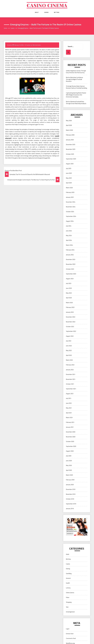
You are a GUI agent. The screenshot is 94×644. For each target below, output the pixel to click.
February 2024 (70, 250)
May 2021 (69, 408)
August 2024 (70, 221)
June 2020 (69, 461)
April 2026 (69, 125)
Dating (68, 569)
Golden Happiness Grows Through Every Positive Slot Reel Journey (76, 72)
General (68, 578)
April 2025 (69, 183)
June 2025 (69, 173)
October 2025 (70, 154)
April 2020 (69, 470)
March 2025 (69, 188)
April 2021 (69, 413)
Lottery (68, 588)
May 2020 (69, 465)
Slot (67, 607)
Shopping (69, 602)
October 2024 (70, 212)
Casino (46, 12)
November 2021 (71, 379)
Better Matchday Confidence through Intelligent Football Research (74, 79)
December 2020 (71, 432)
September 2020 (71, 446)
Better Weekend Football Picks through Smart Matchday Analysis (76, 103)
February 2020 (70, 480)
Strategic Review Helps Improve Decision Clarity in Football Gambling (76, 87)
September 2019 (71, 504)
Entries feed (70, 634)
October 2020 (70, 441)
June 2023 (69, 288)
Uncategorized (70, 612)
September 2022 (71, 331)
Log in (68, 629)
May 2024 (69, 236)
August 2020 (70, 451)
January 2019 (70, 509)
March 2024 (69, 245)
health (68, 583)
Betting (57, 12)
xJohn (10, 45)
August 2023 (70, 279)
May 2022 (69, 350)
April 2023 (69, 298)
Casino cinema (47, 5)
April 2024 (69, 240)
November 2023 (71, 264)
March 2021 (69, 418)
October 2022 (70, 327)
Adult (37, 12)
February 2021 (70, 422)
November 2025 (71, 149)
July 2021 (69, 398)
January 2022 (70, 370)
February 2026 (70, 135)
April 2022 (69, 355)
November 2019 (71, 494)
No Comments (37, 45)
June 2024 (69, 231)
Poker (68, 597)
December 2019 (71, 489)
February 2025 (70, 192)
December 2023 (71, 259)
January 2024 (70, 255)
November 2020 (71, 437)
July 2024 (69, 226)
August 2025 (70, 164)
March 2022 (69, 360)
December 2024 (71, 202)
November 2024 (71, 207)
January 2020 (70, 485)
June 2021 (69, 403)
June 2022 (69, 346)
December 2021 (71, 374)
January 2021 (70, 427)
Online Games (70, 593)
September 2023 (71, 274)
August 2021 (70, 394)
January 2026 (70, 140)
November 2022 (71, 322)
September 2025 (71, 159)
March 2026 (69, 130)
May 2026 (69, 121)
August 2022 (70, 336)
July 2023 (69, 283)
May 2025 (69, 178)
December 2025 (71, 145)
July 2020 (69, 456)
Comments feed (71, 638)
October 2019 (70, 499)
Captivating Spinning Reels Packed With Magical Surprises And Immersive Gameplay (76, 95)
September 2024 (71, 216)
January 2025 (70, 197)
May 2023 (69, 293)
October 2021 (70, 384)
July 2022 (69, 341)
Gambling (69, 574)
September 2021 (71, 389)
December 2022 (71, 317)
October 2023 (70, 269)
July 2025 (69, 168)
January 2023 (70, 312)
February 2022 (70, 365)
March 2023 (69, 303)
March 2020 (69, 475)
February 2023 (70, 307)
